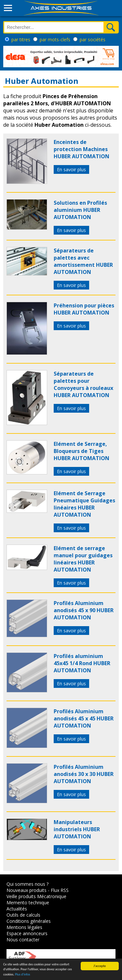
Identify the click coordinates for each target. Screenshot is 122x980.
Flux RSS (60, 890)
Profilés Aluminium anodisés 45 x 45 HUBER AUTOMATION (84, 718)
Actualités (17, 909)
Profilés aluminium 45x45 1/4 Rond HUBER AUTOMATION (82, 663)
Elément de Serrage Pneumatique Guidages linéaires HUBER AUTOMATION (84, 504)
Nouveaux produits (27, 890)
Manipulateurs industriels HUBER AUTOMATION (77, 829)
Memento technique (28, 903)
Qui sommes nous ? (27, 884)
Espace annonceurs (27, 933)
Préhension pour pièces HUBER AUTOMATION (84, 309)
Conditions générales (29, 921)
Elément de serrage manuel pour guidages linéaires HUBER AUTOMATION (83, 559)
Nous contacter (23, 940)
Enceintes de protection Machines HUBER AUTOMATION (81, 149)
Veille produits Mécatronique (36, 896)
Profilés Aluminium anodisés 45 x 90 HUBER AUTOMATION (84, 610)
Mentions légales (24, 927)
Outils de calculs (23, 915)
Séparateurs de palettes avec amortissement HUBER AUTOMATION (83, 261)
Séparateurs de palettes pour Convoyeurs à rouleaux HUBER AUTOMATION (83, 384)
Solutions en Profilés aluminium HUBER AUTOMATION (80, 210)
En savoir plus (71, 169)
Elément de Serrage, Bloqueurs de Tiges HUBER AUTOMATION (81, 451)
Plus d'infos (23, 975)
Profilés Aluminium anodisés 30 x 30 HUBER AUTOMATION (84, 774)
